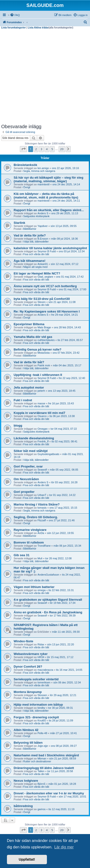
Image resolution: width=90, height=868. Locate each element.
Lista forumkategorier (14, 28)
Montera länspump (28, 692)
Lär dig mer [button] (64, 847)
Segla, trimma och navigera (39, 171)
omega (42, 590)
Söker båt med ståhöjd (31, 451)
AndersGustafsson (48, 575)
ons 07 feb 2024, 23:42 (66, 353)
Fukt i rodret (23, 400)
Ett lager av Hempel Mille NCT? (37, 273)
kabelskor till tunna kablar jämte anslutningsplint (50, 248)
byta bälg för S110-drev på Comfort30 (42, 299)
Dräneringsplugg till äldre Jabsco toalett (44, 768)
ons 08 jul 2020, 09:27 (64, 746)
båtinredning (23, 806)
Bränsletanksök (25, 165)
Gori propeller (24, 492)
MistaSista (44, 353)
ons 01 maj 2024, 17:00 (72, 289)
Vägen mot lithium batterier (34, 587)
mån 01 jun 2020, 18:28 (62, 784)
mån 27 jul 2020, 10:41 (63, 733)
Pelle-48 (42, 733)
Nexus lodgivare (26, 781)
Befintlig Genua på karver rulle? (37, 349)
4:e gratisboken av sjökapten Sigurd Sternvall (48, 600)
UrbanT (42, 495)
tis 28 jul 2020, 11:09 (61, 720)
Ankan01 (43, 264)
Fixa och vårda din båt (36, 254)
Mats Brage (44, 327)
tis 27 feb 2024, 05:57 (70, 340)
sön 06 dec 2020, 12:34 (67, 682)
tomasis (42, 508)
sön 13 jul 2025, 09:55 (64, 226)
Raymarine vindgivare (30, 530)
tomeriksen (44, 682)
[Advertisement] (45, 77)
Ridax (41, 644)
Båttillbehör (30, 229)
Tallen (41, 771)
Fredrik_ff (43, 441)
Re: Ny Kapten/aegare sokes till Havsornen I (47, 311)
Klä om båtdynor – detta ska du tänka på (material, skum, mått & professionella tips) (46, 196)
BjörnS (42, 784)
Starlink (19, 223)
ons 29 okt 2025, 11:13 (65, 213)
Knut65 (42, 720)
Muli (40, 558)
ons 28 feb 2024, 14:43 (67, 327)
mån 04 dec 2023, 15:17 (67, 365)
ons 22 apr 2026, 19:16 (65, 168)
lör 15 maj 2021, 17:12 (60, 657)
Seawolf (42, 470)
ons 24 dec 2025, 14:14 (66, 184)
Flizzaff (42, 520)
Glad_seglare (45, 277)
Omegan (43, 429)
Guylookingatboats (48, 454)
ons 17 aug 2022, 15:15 (63, 508)
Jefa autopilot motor (29, 387)
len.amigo (43, 168)
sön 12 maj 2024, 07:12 (65, 264)
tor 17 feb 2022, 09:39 (63, 615)
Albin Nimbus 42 (26, 730)
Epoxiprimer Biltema (29, 324)
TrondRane (44, 546)
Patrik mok (44, 365)
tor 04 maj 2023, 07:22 (64, 429)
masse (41, 403)
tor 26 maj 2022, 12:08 (58, 558)
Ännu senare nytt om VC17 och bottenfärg (45, 286)
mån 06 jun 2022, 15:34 (67, 546)
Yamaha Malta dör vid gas (33, 337)
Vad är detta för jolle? (30, 235)
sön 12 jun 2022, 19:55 (60, 533)
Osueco (42, 416)
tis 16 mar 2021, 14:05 (69, 670)
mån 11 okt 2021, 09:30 (66, 632)
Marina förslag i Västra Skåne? (37, 504)
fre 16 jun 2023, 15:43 (61, 403)
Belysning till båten (28, 743)
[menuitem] (15, 15)
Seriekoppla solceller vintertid (36, 679)
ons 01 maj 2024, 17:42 (70, 277)
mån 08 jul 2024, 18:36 (65, 239)
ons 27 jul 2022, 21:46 (62, 520)
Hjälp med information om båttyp (38, 705)
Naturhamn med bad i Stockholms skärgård (46, 755)
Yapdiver (43, 226)
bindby (41, 708)
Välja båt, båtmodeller (36, 242)
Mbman (42, 758)
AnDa (41, 533)
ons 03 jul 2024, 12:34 (72, 251)
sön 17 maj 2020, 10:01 (72, 797)
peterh (41, 391)
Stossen (42, 695)
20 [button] (62, 149)
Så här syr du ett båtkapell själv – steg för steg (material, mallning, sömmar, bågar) (48, 179)
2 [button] (36, 149)
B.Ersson (43, 239)
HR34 (41, 657)
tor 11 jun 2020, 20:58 (60, 771)
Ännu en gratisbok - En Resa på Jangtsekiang (48, 612)
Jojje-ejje (43, 746)
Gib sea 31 (22, 555)
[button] (23, 149)
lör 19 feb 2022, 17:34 (63, 603)
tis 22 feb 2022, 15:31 (61, 590)
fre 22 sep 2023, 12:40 (72, 378)
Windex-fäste (23, 641)
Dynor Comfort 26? (28, 667)
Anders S (43, 213)
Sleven (42, 302)
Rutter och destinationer (37, 761)
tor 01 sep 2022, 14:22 (62, 495)
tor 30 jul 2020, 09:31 (60, 708)
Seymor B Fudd (47, 251)
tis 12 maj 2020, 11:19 (62, 809)
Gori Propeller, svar (28, 466)
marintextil (44, 184)
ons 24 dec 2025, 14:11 (66, 201)
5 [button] (52, 149)
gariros (42, 809)
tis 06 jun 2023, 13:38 (62, 416)
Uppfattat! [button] (27, 859)
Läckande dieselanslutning (34, 438)
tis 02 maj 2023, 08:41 (64, 441)
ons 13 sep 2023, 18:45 (62, 391)
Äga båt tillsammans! (30, 261)
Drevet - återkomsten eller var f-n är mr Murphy (49, 793)
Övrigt (27, 187)
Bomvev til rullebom (29, 542)
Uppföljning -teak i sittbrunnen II (38, 375)
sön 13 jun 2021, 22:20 (61, 644)
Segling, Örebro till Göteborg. (36, 517)
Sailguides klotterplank (36, 216)
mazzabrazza (45, 670)
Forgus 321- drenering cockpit (36, 717)
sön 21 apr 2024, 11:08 (62, 302)
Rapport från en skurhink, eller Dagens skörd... (49, 210)
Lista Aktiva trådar (38, 28)
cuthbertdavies (46, 340)
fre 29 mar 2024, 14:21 (65, 315)
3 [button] (41, 149)
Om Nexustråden (26, 479)
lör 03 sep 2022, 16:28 (64, 482)
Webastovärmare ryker (31, 654)
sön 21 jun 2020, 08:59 (63, 758)
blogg (18, 426)
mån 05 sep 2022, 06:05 (64, 470)
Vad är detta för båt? (29, 362)
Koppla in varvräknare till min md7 (39, 413)
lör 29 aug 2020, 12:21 (63, 695)
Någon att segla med (35, 267)
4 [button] (47, 149)
